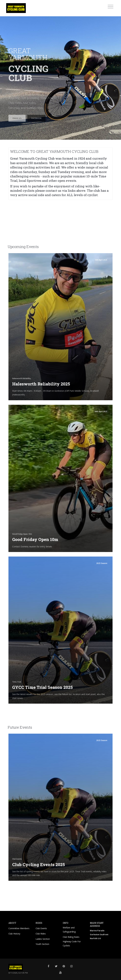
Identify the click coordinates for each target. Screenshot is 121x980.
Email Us (17, 132)
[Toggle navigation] (111, 7)
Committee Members (19, 928)
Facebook (36, 132)
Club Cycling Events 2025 (39, 865)
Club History (15, 933)
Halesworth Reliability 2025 (41, 384)
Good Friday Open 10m (35, 540)
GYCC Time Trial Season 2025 (42, 687)
